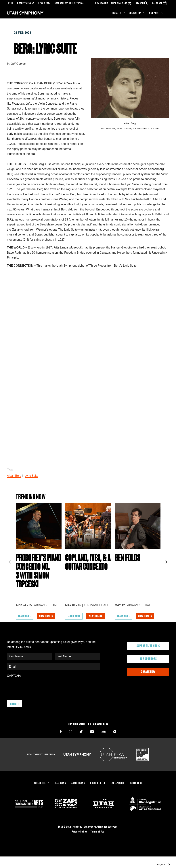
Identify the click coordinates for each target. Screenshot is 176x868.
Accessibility (41, 783)
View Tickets (46, 616)
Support (154, 13)
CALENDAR (160, 4)
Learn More (24, 616)
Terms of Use (97, 832)
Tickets (116, 13)
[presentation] (35, 687)
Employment (117, 783)
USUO (11, 4)
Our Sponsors (148, 659)
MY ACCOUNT (101, 4)
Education (135, 13)
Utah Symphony (26, 4)
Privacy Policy (79, 832)
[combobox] (164, 864)
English (161, 864)
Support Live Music (148, 646)
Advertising (78, 783)
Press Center (97, 783)
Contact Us (136, 783)
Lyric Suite (32, 476)
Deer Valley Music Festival (70, 4)
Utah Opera (44, 4)
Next (166, 561)
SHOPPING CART (122, 4)
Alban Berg (14, 476)
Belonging (60, 783)
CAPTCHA (14, 676)
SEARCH (142, 4)
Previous (10, 561)
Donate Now (148, 672)
